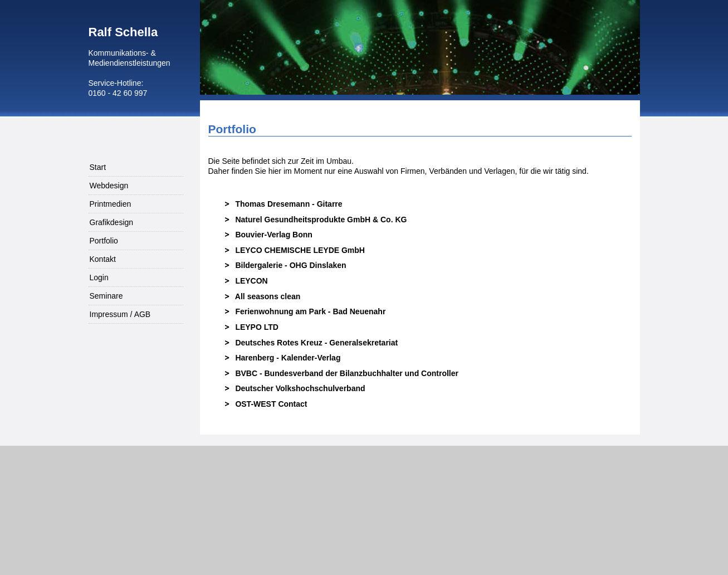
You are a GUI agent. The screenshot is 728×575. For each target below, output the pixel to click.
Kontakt (103, 259)
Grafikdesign (112, 222)
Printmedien (111, 204)
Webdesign (109, 186)
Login (99, 277)
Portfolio (104, 241)
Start (98, 167)
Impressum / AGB (120, 314)
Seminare (106, 296)
